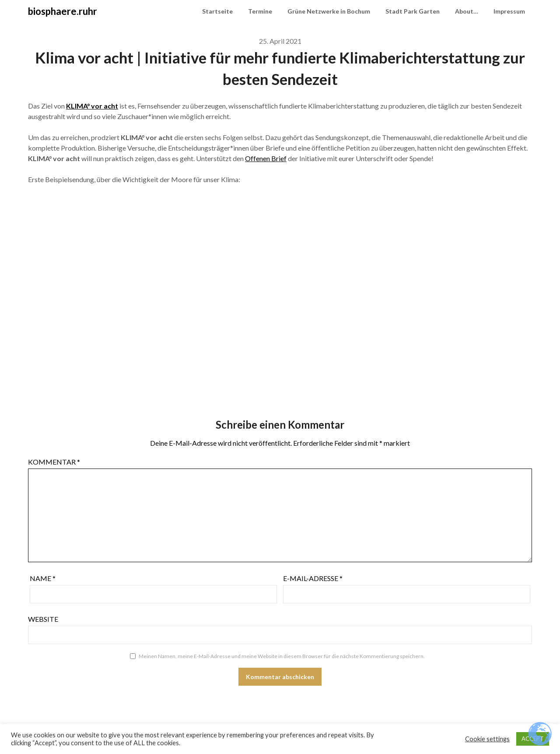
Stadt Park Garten (413, 11)
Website (43, 619)
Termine (260, 11)
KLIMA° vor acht (92, 106)
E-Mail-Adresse (313, 578)
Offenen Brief (266, 158)
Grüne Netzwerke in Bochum (329, 11)
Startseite (217, 11)
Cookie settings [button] (487, 739)
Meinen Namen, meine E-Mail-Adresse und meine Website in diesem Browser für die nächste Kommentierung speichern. (282, 656)
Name (43, 578)
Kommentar (54, 462)
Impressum (509, 11)
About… (467, 11)
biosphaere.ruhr (63, 11)
